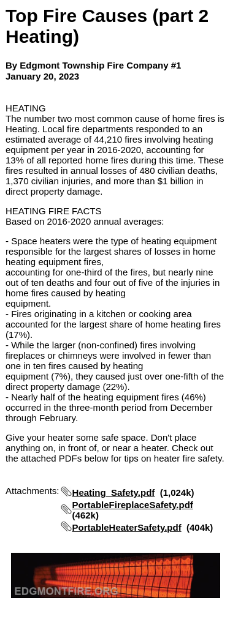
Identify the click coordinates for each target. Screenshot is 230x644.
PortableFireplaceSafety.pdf (133, 505)
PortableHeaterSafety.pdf (127, 527)
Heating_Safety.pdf (114, 492)
